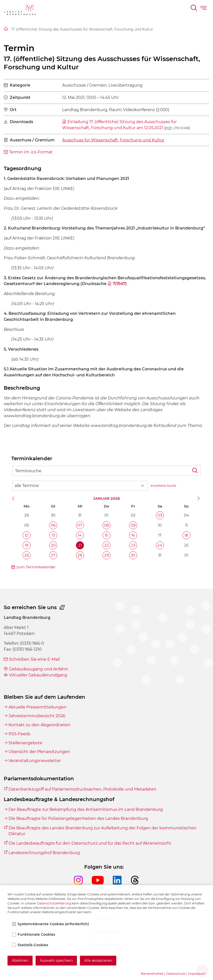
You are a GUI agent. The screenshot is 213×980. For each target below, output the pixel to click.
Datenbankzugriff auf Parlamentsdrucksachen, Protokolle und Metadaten (82, 789)
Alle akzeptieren (98, 960)
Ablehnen (20, 960)
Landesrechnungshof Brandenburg (44, 853)
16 (133, 535)
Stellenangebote (25, 743)
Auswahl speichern (56, 960)
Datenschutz (176, 974)
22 (107, 545)
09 (133, 525)
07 (80, 525)
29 (107, 555)
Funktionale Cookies (34, 934)
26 (27, 555)
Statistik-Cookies (31, 945)
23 (133, 545)
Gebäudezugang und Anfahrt (39, 669)
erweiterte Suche (163, 486)
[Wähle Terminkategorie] (80, 486)
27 (53, 555)
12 (27, 535)
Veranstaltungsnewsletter (35, 761)
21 (80, 545)
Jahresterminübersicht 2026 (37, 716)
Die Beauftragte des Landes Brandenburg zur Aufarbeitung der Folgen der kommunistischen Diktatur (102, 831)
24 (160, 545)
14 (80, 535)
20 (53, 545)
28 (80, 555)
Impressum (197, 974)
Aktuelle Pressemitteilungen (37, 707)
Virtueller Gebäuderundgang (38, 675)
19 (27, 545)
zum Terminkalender (36, 567)
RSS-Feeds (19, 734)
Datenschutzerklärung (54, 903)
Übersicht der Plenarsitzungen (39, 752)
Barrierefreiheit (152, 974)
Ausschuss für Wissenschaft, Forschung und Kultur (113, 140)
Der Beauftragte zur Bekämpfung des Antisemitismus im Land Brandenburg (86, 809)
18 (186, 535)
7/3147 (119, 284)
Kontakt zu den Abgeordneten (39, 725)
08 (107, 525)
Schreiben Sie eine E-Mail (34, 659)
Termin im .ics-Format (31, 152)
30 (133, 555)
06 (53, 525)
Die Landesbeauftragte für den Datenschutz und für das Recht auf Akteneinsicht (90, 843)
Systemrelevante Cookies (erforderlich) (51, 924)
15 (106, 535)
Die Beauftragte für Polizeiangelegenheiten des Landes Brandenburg (78, 818)
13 (53, 535)
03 (160, 515)
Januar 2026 (107, 498)
